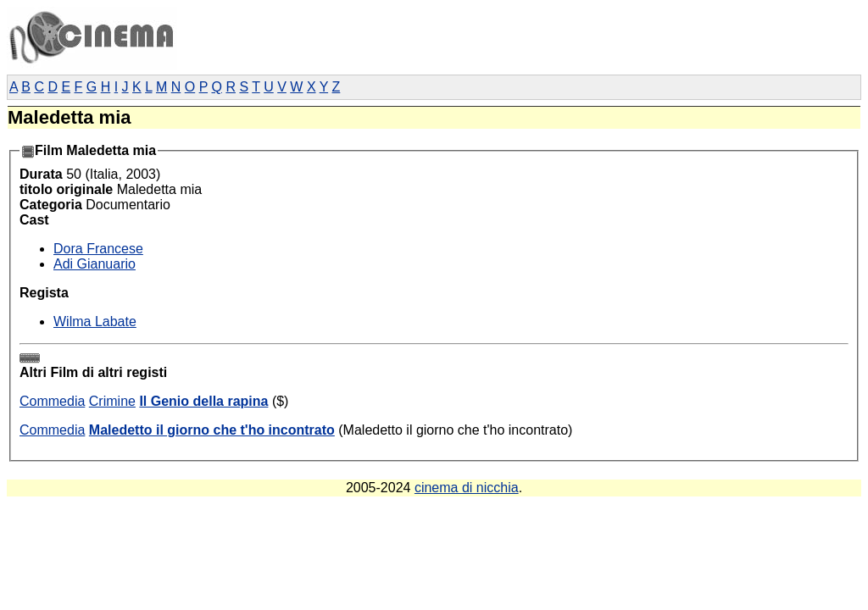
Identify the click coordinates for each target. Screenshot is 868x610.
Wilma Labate (95, 322)
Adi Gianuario (95, 264)
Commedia (52, 401)
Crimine (112, 401)
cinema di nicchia (467, 488)
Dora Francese (98, 249)
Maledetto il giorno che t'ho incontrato (212, 430)
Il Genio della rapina (203, 401)
